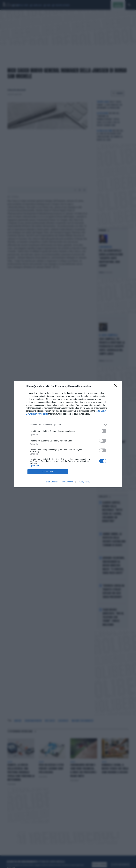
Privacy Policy (84, 482)
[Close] (117, 387)
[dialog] (68, 434)
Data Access (68, 482)
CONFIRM (48, 472)
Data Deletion (52, 482)
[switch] (103, 431)
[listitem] (68, 425)
